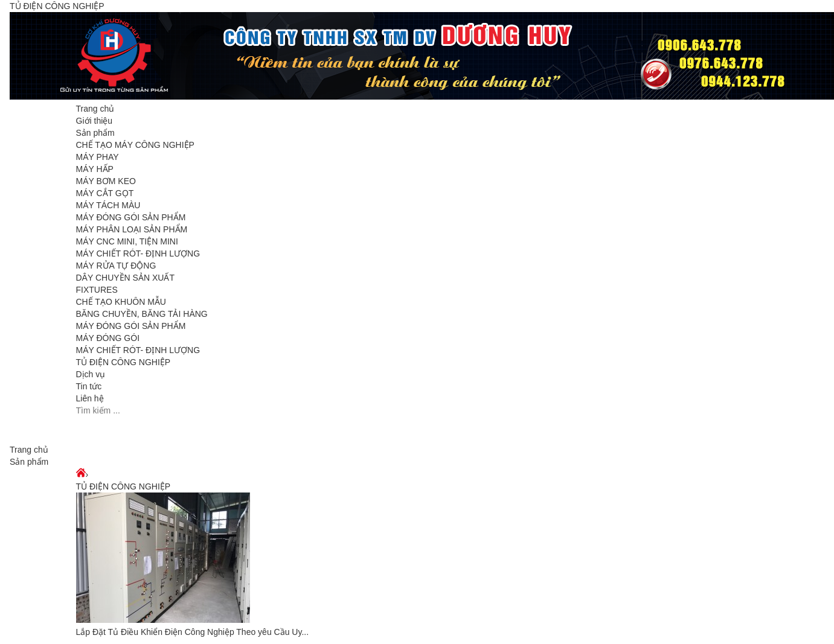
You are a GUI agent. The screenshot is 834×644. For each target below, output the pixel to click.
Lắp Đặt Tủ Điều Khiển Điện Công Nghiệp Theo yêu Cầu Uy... (193, 632)
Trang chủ (95, 109)
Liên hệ (90, 398)
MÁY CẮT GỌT (105, 193)
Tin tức (89, 386)
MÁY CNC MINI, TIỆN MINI (127, 241)
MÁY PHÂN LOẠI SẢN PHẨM (132, 229)
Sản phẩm (95, 133)
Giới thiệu (95, 121)
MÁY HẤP (95, 169)
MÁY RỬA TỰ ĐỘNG (116, 266)
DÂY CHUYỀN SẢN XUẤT (125, 278)
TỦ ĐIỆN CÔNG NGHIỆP (123, 362)
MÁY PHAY (98, 157)
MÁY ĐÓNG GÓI (108, 338)
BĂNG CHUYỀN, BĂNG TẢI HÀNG (142, 314)
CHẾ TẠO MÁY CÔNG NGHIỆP (135, 145)
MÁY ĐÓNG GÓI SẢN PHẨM (131, 217)
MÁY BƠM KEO (106, 181)
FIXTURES (97, 290)
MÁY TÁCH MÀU (108, 205)
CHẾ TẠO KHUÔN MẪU (121, 302)
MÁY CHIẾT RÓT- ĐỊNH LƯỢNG (138, 253)
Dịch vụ (91, 374)
